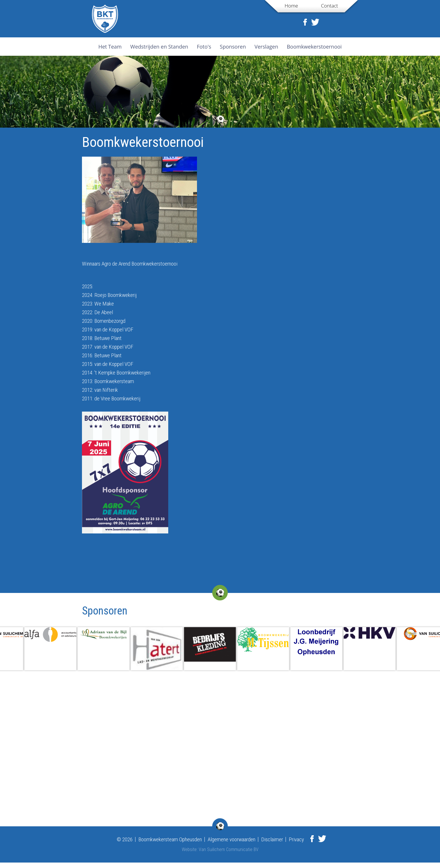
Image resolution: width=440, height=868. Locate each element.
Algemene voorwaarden (232, 839)
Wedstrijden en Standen (159, 47)
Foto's (204, 47)
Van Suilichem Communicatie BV (229, 849)
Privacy (296, 839)
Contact (329, 6)
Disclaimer (272, 839)
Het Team (110, 47)
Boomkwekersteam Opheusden (170, 839)
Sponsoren (233, 47)
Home (291, 6)
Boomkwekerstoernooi (314, 47)
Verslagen (266, 47)
